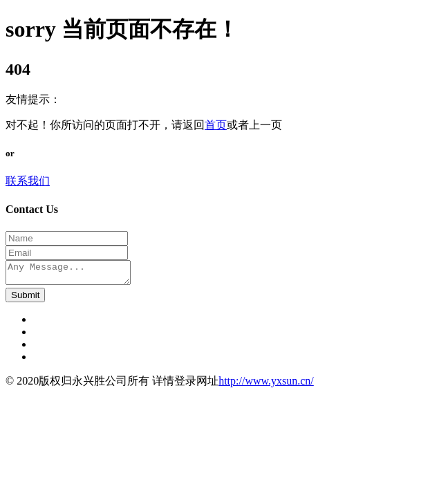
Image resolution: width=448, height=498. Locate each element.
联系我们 (28, 181)
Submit (25, 299)
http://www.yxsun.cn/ (266, 385)
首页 (216, 125)
